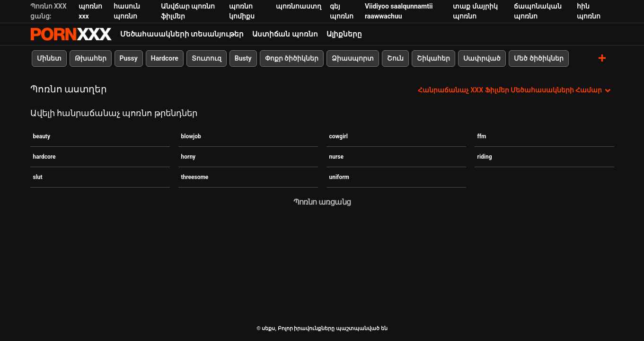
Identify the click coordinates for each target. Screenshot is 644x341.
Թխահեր (91, 58)
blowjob (191, 136)
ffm (482, 136)
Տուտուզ (207, 58)
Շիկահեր (433, 58)
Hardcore (165, 58)
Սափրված (482, 58)
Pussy (129, 58)
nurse (337, 157)
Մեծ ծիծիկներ (538, 58)
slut (38, 177)
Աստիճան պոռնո (285, 34)
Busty (243, 58)
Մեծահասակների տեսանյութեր (182, 34)
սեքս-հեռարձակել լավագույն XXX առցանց (71, 34)
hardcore (44, 157)
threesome (195, 177)
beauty (42, 136)
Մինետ (49, 58)
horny (189, 157)
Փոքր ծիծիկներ (292, 58)
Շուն (395, 58)
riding (485, 157)
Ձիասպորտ (353, 58)
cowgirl (339, 136)
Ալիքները (344, 34)
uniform (339, 177)
